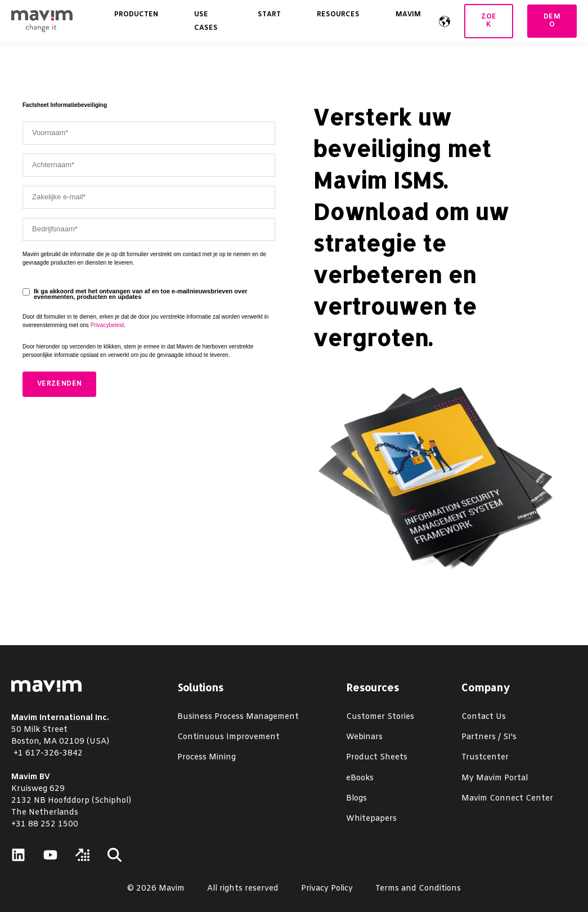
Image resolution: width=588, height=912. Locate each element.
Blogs (356, 799)
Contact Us (484, 717)
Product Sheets (377, 757)
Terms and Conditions (418, 889)
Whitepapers (371, 819)
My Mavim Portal (495, 778)
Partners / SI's (489, 737)
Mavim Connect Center (507, 799)
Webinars (364, 737)
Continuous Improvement (228, 737)
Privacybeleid (107, 325)
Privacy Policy (327, 889)
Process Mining (207, 757)
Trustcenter (485, 757)
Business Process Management (238, 717)
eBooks (360, 778)
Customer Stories (380, 717)
